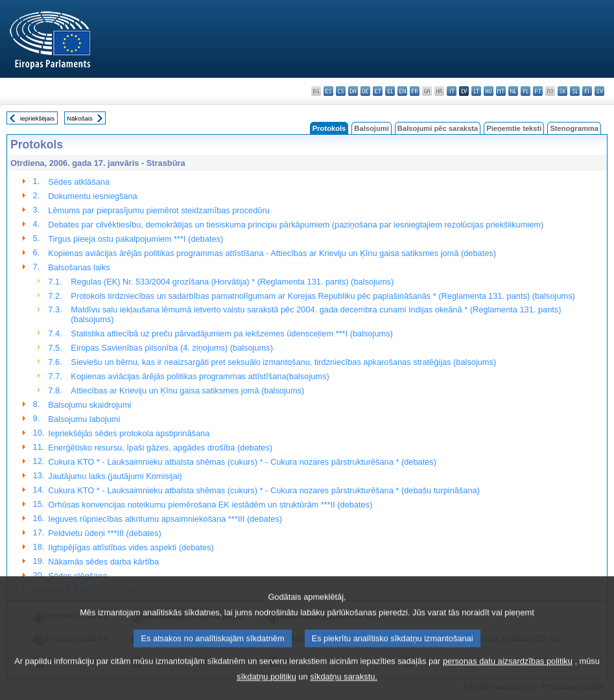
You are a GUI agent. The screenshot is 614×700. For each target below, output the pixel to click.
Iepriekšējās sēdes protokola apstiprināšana (129, 433)
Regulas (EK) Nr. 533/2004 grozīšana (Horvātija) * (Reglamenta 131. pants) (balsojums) (232, 282)
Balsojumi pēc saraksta (438, 128)
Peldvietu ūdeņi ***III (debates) (104, 533)
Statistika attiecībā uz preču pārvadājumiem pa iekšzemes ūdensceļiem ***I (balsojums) (231, 333)
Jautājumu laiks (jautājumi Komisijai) (115, 476)
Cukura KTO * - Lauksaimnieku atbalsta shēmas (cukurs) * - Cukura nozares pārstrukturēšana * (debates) (242, 462)
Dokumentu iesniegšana (92, 196)
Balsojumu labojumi (84, 419)
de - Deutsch (365, 91)
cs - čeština (341, 91)
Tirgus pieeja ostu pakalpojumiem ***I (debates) (136, 239)
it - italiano (452, 91)
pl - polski (525, 91)
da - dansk (353, 91)
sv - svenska (599, 91)
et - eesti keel (378, 91)
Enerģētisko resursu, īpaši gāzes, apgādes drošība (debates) (160, 448)
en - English (402, 91)
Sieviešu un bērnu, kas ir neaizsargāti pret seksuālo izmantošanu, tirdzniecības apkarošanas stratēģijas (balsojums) (283, 362)
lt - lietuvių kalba (476, 91)
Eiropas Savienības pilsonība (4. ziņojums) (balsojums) (172, 348)
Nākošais (79, 118)
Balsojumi (371, 128)
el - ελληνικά (390, 91)
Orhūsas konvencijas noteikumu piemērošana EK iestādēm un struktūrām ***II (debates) (210, 505)
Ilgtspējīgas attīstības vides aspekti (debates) (131, 547)
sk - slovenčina (562, 91)
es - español (328, 91)
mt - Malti (501, 91)
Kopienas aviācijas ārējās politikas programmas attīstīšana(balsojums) (200, 376)
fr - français (415, 91)
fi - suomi (587, 91)
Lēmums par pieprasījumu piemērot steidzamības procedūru (159, 210)
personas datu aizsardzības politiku (508, 677)
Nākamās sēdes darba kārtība (103, 562)
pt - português (538, 91)
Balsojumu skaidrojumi (89, 405)
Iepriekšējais (37, 118)
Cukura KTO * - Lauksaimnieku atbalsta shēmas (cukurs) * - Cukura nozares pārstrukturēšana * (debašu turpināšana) (264, 490)
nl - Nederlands (513, 91)
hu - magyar (489, 91)
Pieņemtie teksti (514, 128)
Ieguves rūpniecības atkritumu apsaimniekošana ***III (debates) (165, 519)
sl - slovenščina (575, 91)
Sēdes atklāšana (79, 182)
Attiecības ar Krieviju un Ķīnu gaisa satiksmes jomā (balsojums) (187, 391)
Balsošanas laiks (79, 267)
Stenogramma (574, 128)
